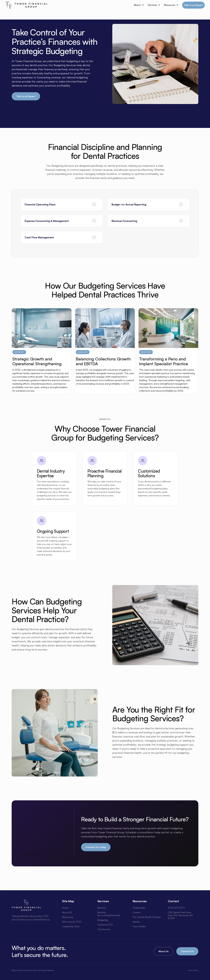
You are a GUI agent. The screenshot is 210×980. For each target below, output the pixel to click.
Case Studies (139, 926)
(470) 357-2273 (176, 908)
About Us (163, 951)
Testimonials (139, 908)
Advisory (102, 908)
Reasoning (68, 917)
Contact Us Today (96, 847)
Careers (137, 912)
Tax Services (104, 929)
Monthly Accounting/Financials (109, 914)
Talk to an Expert (193, 5)
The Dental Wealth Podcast (147, 917)
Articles (136, 922)
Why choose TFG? (72, 922)
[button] (138, 5)
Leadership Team (71, 926)
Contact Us (187, 951)
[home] (26, 5)
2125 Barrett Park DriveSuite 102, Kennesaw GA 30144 (180, 915)
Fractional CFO (105, 925)
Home (65, 908)
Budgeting (103, 920)
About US (67, 912)
